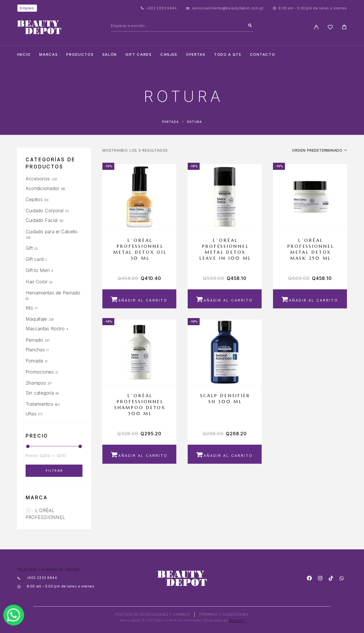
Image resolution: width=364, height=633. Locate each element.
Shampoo (36, 383)
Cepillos (34, 199)
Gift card (35, 259)
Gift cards (139, 54)
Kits (29, 308)
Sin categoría (40, 393)
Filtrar (54, 471)
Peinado (34, 340)
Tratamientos (39, 404)
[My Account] (316, 27)
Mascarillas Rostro (45, 329)
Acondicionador (42, 188)
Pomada (34, 361)
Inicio (24, 54)
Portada (170, 122)
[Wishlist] (330, 28)
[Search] (250, 26)
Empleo (27, 8)
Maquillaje (36, 319)
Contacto (263, 54)
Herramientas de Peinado (53, 293)
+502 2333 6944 (161, 8)
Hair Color (37, 282)
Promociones (40, 372)
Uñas (31, 414)
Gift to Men (38, 270)
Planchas (35, 350)
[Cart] (344, 28)
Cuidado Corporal (45, 211)
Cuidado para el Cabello (52, 232)
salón (110, 54)
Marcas (48, 54)
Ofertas (196, 54)
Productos (80, 54)
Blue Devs (237, 620)
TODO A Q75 (228, 54)
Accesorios (38, 179)
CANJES (169, 54)
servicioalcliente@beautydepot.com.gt (228, 8)
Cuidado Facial (42, 220)
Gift (29, 248)
